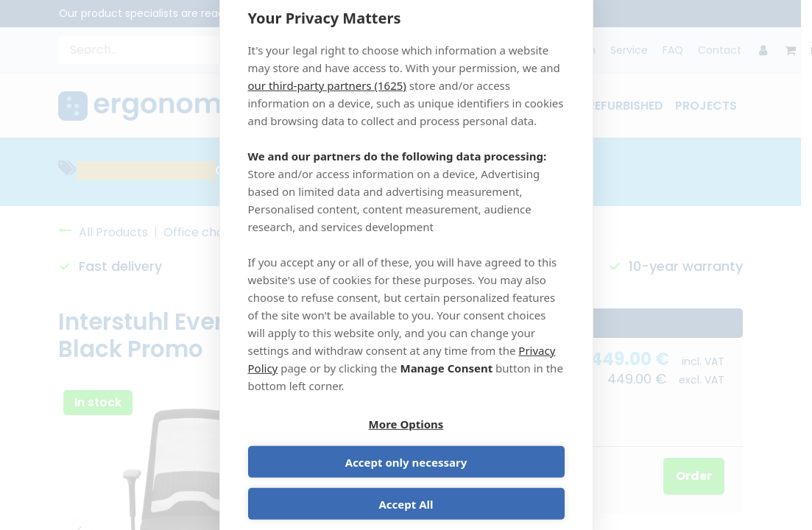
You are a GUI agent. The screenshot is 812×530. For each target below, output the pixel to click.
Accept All (406, 487)
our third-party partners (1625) (327, 102)
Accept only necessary (488, 445)
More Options (325, 445)
